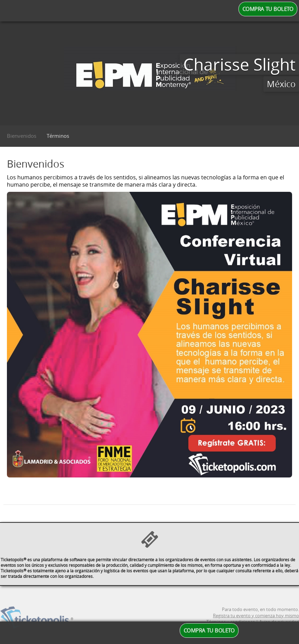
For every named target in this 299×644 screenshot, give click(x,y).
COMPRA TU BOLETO (268, 9)
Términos (58, 136)
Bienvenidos (22, 136)
